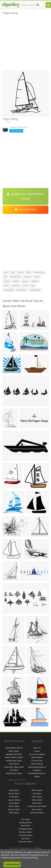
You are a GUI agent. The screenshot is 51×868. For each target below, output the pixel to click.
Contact (37, 751)
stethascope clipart (14, 761)
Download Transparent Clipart (25, 196)
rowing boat (39, 272)
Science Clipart (14, 809)
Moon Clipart (37, 790)
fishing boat (16, 277)
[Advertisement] (26, 43)
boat (6, 272)
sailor (6, 286)
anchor (25, 281)
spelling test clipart (14, 754)
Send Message (16, 131)
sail (13, 272)
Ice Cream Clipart (26, 835)
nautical (27, 277)
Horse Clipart (37, 800)
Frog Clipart (14, 797)
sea (6, 277)
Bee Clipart (37, 803)
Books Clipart (14, 793)
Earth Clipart (14, 803)
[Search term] (31, 5)
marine (16, 281)
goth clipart (14, 764)
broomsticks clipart (14, 773)
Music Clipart (14, 806)
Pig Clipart (26, 838)
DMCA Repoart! (26, 210)
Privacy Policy (37, 761)
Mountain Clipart (26, 842)
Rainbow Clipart (37, 813)
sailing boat (22, 290)
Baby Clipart (14, 813)
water (37, 277)
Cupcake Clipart (14, 800)
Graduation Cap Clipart (37, 806)
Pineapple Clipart (26, 829)
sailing (20, 272)
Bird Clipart (25, 826)
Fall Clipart (37, 793)
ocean (7, 281)
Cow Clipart (26, 819)
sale (33, 286)
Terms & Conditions (37, 754)
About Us (37, 748)
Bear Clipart (37, 809)
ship (28, 272)
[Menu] (48, 5)
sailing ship (9, 290)
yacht (25, 286)
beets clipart (14, 751)
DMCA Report (37, 757)
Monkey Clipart (26, 832)
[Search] (38, 5)
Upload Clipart (37, 764)
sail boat (16, 286)
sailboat (35, 281)
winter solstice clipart (14, 757)
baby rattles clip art (14, 748)
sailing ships (35, 290)
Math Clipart (14, 790)
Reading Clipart (25, 822)
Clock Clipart (37, 797)
